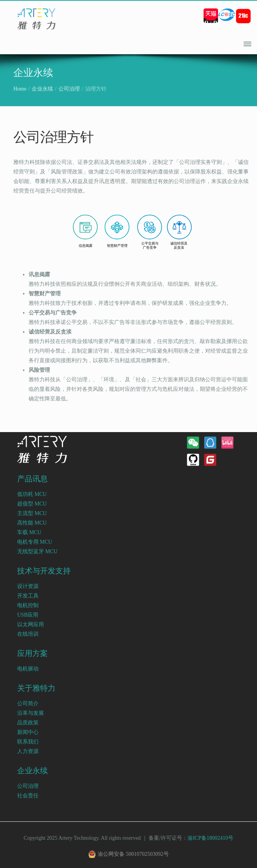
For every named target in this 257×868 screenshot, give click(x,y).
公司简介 (28, 704)
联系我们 (28, 742)
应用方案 (32, 653)
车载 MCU (29, 532)
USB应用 (28, 615)
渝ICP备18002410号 (210, 838)
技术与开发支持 (44, 571)
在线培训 (28, 634)
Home (20, 89)
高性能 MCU (32, 523)
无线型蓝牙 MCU (37, 551)
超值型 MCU (32, 504)
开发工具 (28, 596)
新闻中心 (28, 732)
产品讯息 (32, 479)
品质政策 (28, 723)
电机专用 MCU (35, 542)
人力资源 (28, 751)
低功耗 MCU (32, 494)
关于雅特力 (36, 688)
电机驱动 (28, 669)
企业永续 (42, 89)
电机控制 (28, 605)
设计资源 (28, 586)
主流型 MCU (32, 513)
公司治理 (69, 89)
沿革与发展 (31, 713)
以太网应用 (31, 624)
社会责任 (28, 796)
